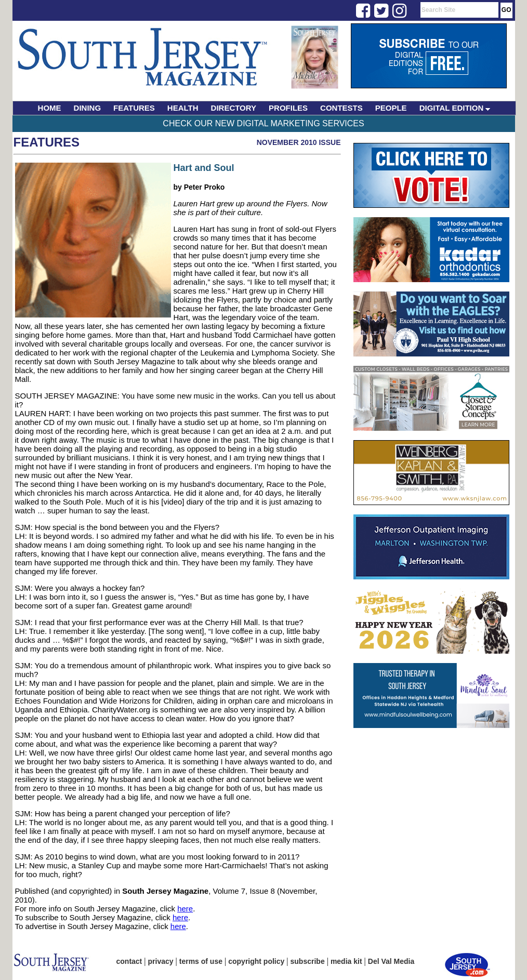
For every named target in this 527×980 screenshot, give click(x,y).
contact (129, 961)
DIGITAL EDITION (455, 108)
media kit (346, 961)
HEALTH (183, 108)
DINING (88, 108)
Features (47, 142)
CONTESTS (341, 108)
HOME (50, 108)
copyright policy (256, 961)
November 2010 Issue (299, 142)
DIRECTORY (234, 108)
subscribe (308, 961)
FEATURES (134, 108)
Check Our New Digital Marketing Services (263, 123)
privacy (161, 961)
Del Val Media (391, 961)
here (185, 909)
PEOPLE (391, 108)
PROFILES (288, 108)
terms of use (201, 961)
